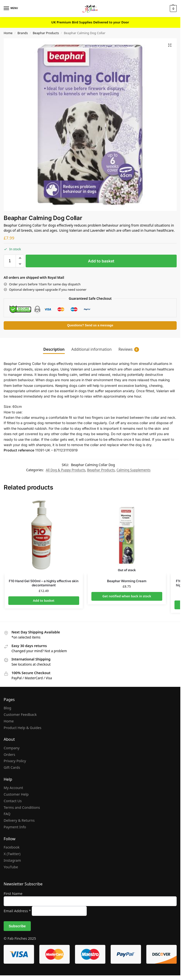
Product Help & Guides (22, 728)
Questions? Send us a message (90, 325)
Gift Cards (12, 767)
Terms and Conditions (22, 807)
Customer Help (16, 794)
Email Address (18, 911)
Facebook (12, 847)
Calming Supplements (134, 470)
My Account (13, 788)
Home (8, 33)
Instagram (12, 860)
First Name (13, 893)
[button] (173, 9)
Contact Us (13, 801)
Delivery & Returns (19, 820)
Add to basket (101, 261)
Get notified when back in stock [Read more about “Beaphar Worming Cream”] (127, 596)
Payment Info (15, 827)
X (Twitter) (12, 854)
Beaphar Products (46, 33)
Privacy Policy (15, 761)
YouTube (11, 867)
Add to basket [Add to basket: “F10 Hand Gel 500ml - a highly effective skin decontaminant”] (44, 600)
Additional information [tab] (92, 349)
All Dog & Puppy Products (65, 470)
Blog (7, 708)
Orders (9, 754)
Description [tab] (54, 349)
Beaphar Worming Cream (127, 581)
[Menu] (11, 9)
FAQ (7, 814)
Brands (22, 33)
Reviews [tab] (129, 349)
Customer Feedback (20, 714)
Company (12, 748)
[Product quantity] (10, 261)
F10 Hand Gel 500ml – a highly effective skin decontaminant (44, 583)
